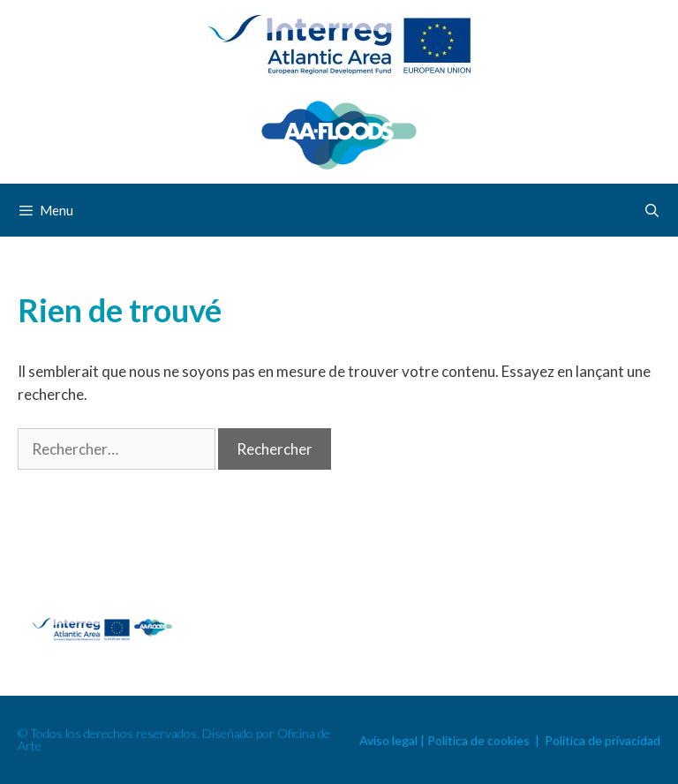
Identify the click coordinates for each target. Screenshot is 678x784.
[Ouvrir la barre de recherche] (652, 210)
